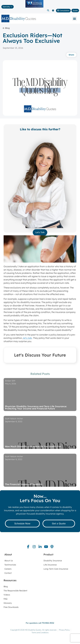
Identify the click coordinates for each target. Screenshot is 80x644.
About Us (9, 561)
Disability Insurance (53, 561)
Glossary (8, 603)
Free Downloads (11, 607)
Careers (8, 569)
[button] (48, 10)
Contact (8, 573)
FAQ (5, 599)
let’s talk (27, 338)
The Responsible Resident (15, 591)
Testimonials (10, 565)
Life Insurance (50, 565)
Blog (6, 586)
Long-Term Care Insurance (56, 569)
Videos (7, 595)
